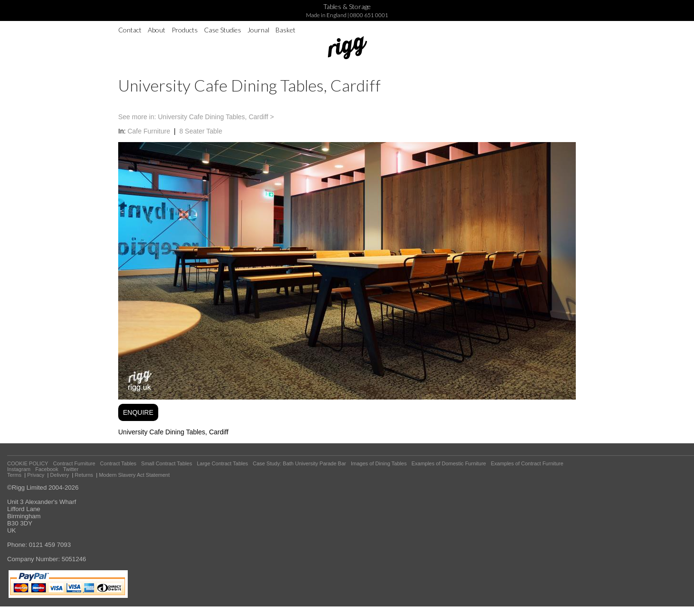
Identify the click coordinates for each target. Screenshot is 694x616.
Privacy (36, 475)
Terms (14, 475)
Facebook (47, 469)
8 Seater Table (201, 131)
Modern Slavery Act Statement (134, 475)
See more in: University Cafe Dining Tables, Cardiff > (196, 117)
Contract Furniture (74, 463)
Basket (286, 30)
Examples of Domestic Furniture (449, 463)
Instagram (19, 469)
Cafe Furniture (148, 131)
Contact (130, 30)
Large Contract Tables (222, 463)
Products (185, 30)
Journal (258, 30)
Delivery (60, 475)
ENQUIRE (138, 412)
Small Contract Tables (167, 463)
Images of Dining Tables (379, 463)
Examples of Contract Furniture (527, 463)
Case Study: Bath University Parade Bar (299, 463)
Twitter (71, 469)
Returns (84, 475)
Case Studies (223, 30)
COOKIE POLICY (28, 463)
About (157, 30)
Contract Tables (118, 463)
